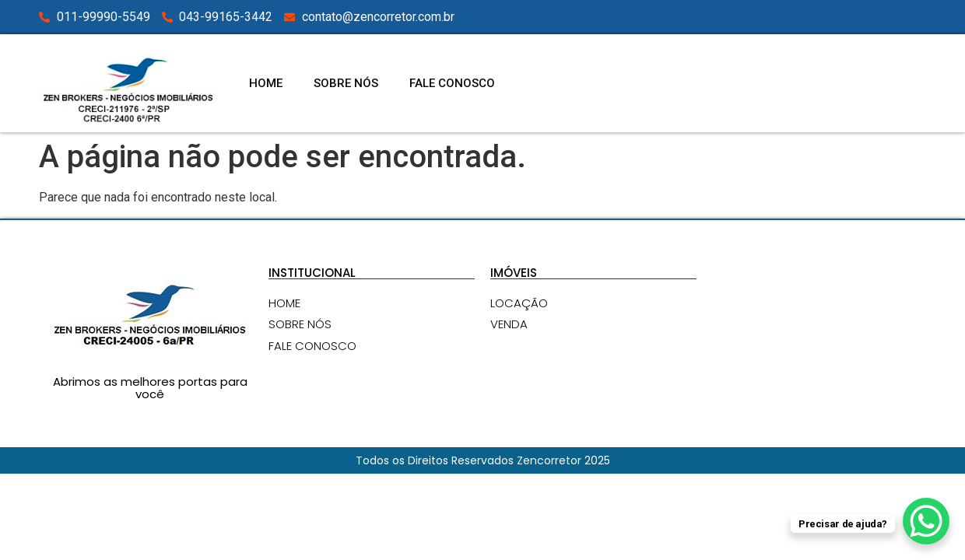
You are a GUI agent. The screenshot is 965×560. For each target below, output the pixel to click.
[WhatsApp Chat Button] (926, 521)
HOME (266, 83)
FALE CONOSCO (452, 83)
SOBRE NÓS (346, 83)
